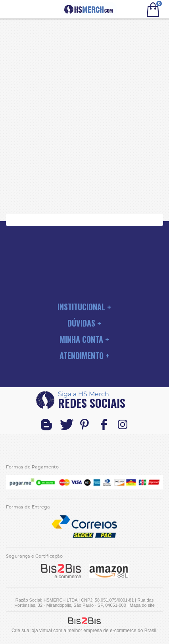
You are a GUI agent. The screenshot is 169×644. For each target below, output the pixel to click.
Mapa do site (142, 605)
